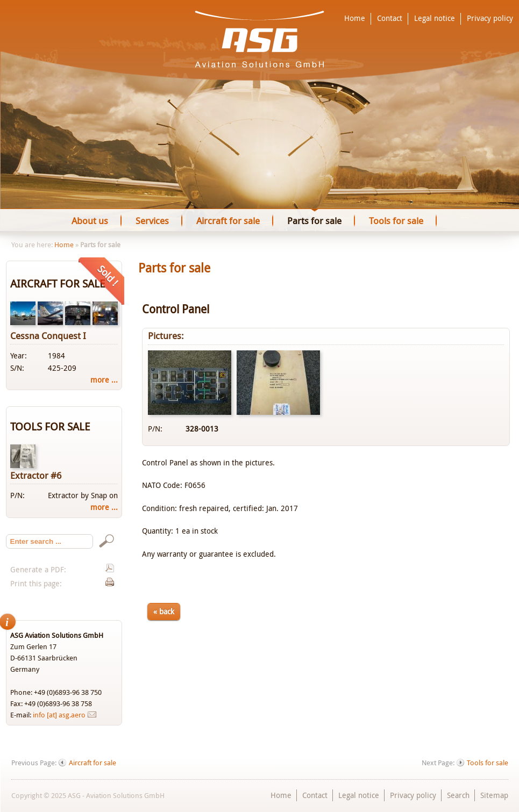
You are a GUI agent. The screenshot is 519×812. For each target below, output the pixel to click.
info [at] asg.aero (59, 715)
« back (164, 611)
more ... (104, 380)
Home (355, 18)
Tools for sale (488, 763)
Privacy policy (490, 18)
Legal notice (435, 18)
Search (458, 795)
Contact (390, 18)
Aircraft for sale (93, 763)
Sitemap (494, 795)
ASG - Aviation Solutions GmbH (259, 39)
